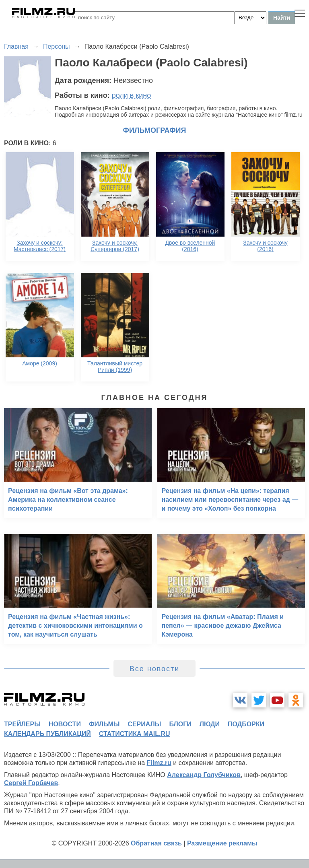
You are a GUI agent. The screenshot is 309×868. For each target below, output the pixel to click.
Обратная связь (156, 843)
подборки (246, 724)
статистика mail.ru (135, 734)
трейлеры (22, 724)
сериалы (144, 724)
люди (210, 724)
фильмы (104, 724)
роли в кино (132, 95)
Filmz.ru (159, 763)
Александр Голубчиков (204, 775)
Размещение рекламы (222, 843)
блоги (180, 724)
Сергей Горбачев (31, 783)
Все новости (155, 669)
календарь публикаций (47, 734)
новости (65, 724)
